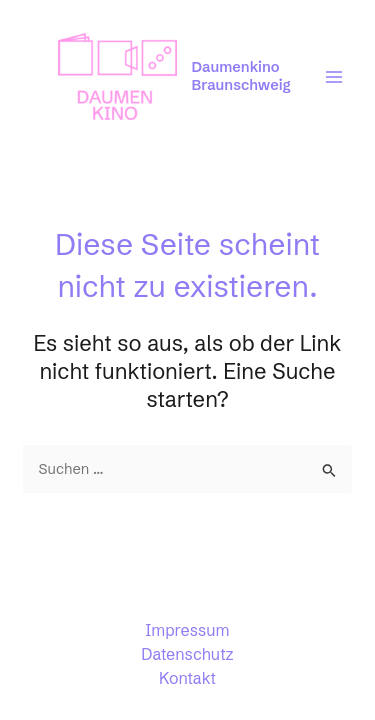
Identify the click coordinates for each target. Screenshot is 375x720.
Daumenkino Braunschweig (241, 76)
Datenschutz (187, 654)
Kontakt (187, 678)
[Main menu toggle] (334, 77)
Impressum (188, 630)
